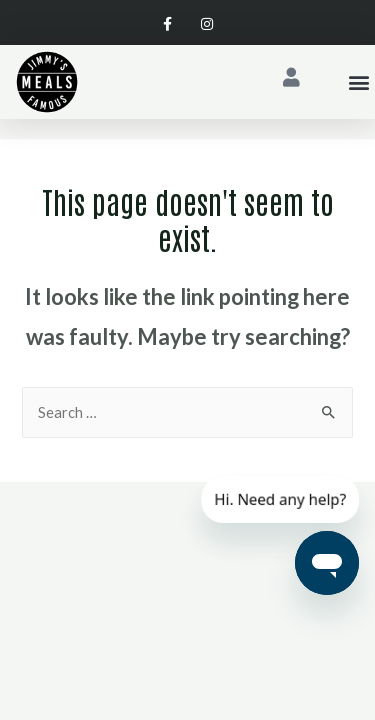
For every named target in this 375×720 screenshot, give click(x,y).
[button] (358, 82)
